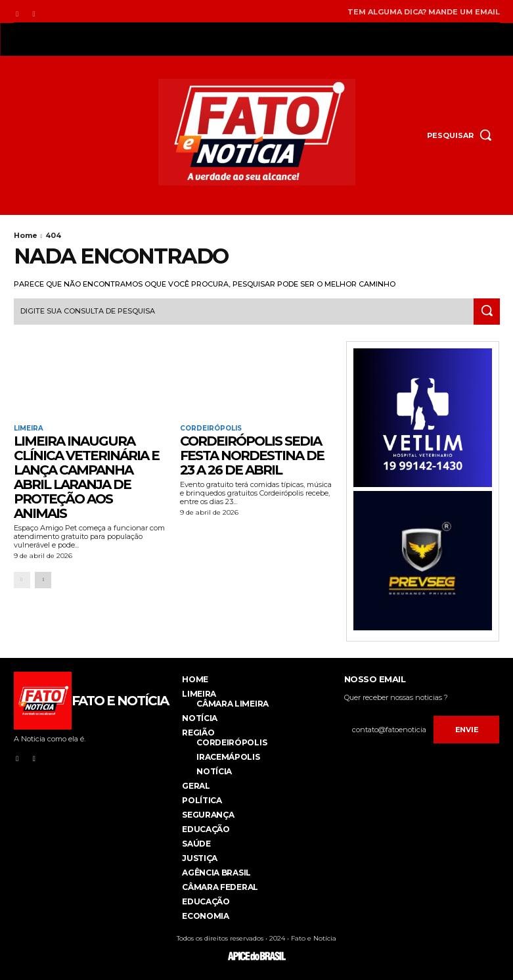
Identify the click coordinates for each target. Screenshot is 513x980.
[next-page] (43, 580)
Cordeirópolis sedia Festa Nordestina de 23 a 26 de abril (252, 455)
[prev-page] (22, 580)
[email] (389, 730)
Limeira (29, 429)
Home (26, 235)
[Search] (487, 312)
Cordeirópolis (211, 429)
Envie (467, 730)
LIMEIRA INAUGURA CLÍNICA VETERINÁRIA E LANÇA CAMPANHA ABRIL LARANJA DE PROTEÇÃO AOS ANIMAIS (86, 477)
